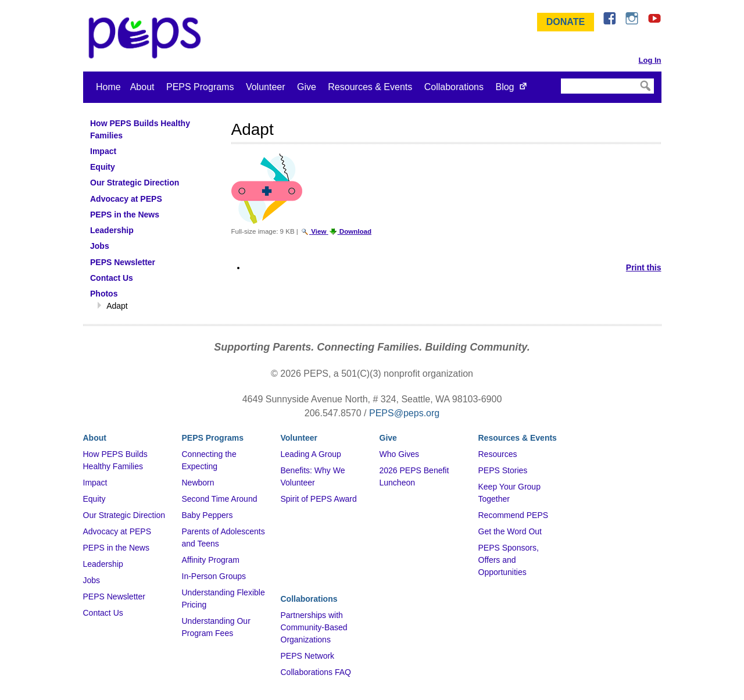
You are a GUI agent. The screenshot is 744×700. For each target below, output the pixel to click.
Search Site (560, 78)
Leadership (103, 564)
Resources (498, 454)
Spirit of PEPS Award (319, 499)
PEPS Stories (503, 470)
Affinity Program (211, 560)
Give (307, 87)
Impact (95, 483)
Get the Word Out (510, 531)
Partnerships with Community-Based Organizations (314, 627)
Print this (644, 267)
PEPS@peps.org (404, 413)
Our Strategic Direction (124, 515)
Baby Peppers (208, 515)
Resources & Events (370, 87)
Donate (566, 22)
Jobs (92, 580)
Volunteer (266, 87)
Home (108, 87)
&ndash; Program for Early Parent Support (147, 38)
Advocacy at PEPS (117, 531)
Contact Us (103, 613)
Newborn (198, 483)
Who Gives (399, 454)
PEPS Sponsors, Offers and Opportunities (509, 560)
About (142, 87)
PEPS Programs (200, 87)
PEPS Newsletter (114, 597)
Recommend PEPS (514, 515)
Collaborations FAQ (316, 672)
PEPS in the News (116, 548)
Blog (505, 87)
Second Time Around (220, 499)
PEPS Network (308, 656)
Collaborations (454, 87)
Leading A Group (311, 454)
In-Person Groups (214, 576)
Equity (94, 499)
